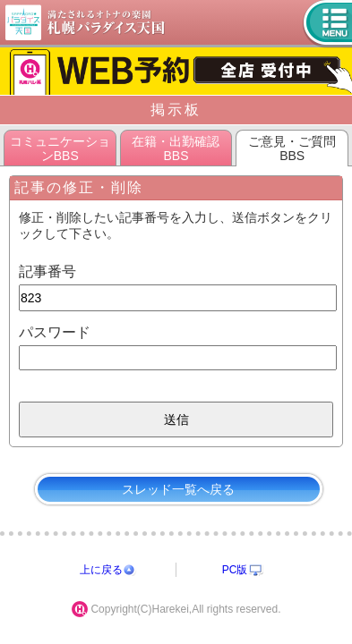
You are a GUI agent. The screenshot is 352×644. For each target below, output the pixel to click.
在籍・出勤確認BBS (176, 148)
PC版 (235, 570)
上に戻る (101, 570)
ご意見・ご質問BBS (292, 148)
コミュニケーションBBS (60, 148)
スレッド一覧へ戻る (178, 489)
